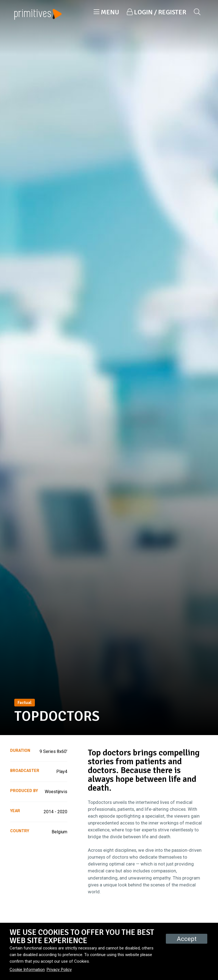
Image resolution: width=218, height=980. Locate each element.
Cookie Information (27, 970)
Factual (25, 703)
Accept (187, 939)
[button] (106, 12)
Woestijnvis (56, 792)
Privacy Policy (59, 970)
